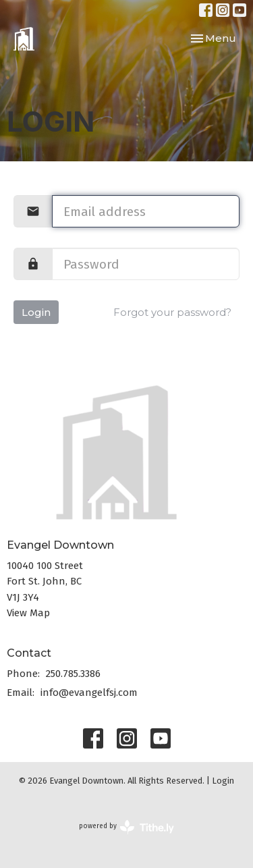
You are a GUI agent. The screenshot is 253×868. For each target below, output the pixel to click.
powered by (126, 827)
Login (36, 312)
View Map (28, 613)
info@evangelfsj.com (89, 693)
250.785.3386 (73, 674)
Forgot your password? (172, 312)
